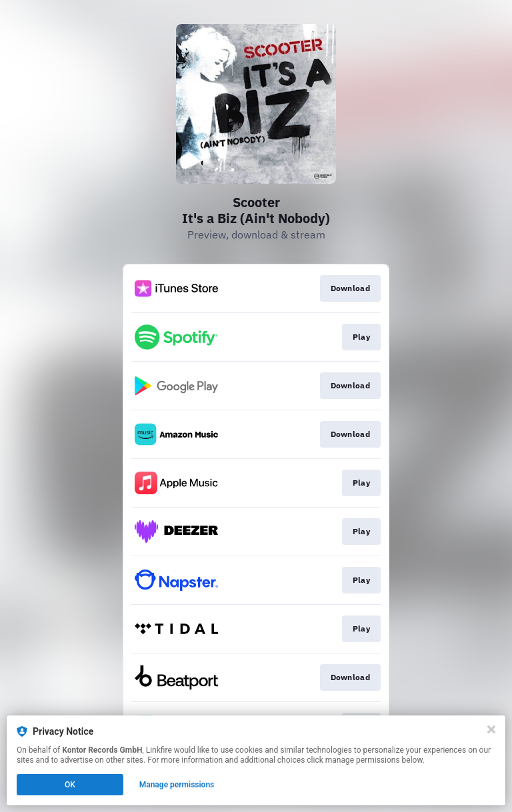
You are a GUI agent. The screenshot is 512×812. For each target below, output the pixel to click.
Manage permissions (177, 785)
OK (70, 785)
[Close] (491, 729)
